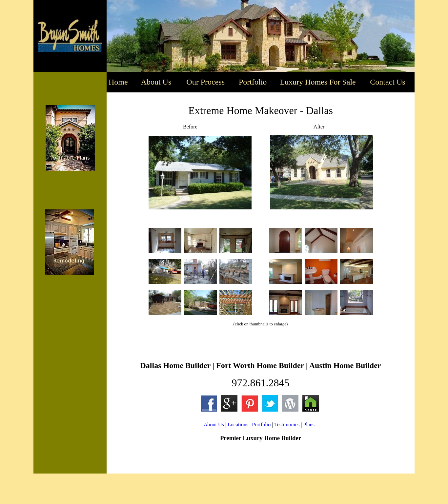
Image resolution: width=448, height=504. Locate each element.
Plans (309, 425)
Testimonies (287, 425)
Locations (238, 425)
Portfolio (261, 425)
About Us (214, 425)
